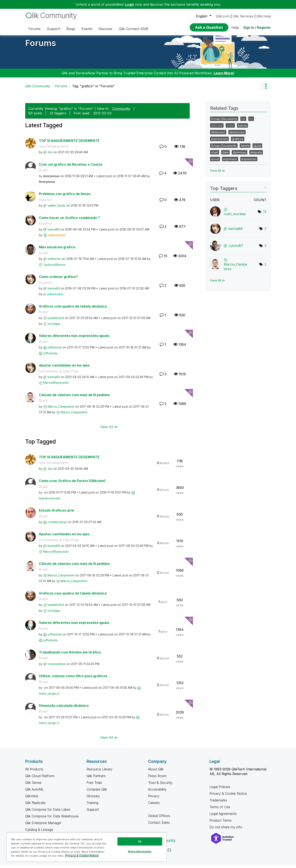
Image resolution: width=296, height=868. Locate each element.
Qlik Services (243, 16)
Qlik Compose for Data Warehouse (52, 819)
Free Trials (94, 786)
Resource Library (99, 772)
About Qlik (156, 772)
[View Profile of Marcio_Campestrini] (61, 410)
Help (235, 27)
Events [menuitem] (87, 29)
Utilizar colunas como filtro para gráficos (73, 679)
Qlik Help (264, 16)
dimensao (239, 155)
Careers (154, 806)
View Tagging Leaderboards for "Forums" (238, 190)
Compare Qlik (97, 792)
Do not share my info (226, 830)
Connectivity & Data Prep (59, 374)
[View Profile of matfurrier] (54, 262)
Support (93, 813)
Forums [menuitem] (34, 29)
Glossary (93, 799)
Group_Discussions (224, 122)
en (251, 122)
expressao (249, 162)
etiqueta (256, 155)
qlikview (217, 129)
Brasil (43, 173)
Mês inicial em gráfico (57, 250)
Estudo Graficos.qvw (57, 513)
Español (45, 203)
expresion (230, 162)
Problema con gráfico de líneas (65, 197)
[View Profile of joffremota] (55, 350)
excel (215, 162)
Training (92, 806)
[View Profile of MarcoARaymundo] (56, 386)
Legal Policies (220, 790)
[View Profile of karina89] (54, 232)
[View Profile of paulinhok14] (56, 321)
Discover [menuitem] (106, 29)
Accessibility (157, 792)
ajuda (257, 149)
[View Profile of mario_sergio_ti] (49, 697)
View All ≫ (109, 430)
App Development (53, 149)
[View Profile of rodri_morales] (235, 217)
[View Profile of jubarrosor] (55, 297)
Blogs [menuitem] (71, 29)
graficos (238, 142)
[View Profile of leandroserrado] (50, 501)
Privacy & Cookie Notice (228, 797)
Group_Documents (224, 149)
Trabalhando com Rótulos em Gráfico (70, 655)
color (230, 129)
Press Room (157, 779)
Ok (140, 841)
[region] (87, 847)
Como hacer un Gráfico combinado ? (69, 221)
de (243, 122)
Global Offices (159, 819)
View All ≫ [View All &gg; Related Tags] (218, 174)
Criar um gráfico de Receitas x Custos (71, 168)
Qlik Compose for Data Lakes (48, 813)
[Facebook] (169, 853)
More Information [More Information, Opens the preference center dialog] (140, 851)
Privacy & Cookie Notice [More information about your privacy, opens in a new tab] (82, 856)
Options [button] (266, 89)
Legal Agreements (223, 817)
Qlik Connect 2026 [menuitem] (134, 29)
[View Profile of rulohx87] (236, 249)
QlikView (32, 799)
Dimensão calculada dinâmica (64, 709)
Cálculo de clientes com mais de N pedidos (74, 398)
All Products (34, 772)
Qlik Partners (96, 779)
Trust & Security (160, 786)
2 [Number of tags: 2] (265, 267)
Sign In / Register (257, 27)
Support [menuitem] (53, 29)
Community (121, 112)
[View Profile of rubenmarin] (57, 238)
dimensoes (237, 135)
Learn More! (224, 76)
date (225, 155)
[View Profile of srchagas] (54, 327)
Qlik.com (223, 16)
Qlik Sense (33, 786)
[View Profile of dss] (50, 155)
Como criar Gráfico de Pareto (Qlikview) (72, 484)
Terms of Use (220, 810)
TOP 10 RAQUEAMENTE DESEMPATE (69, 144)
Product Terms (221, 823)
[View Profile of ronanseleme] (57, 667)
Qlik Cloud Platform (40, 779)
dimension (218, 135)
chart (215, 155)
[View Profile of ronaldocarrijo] (57, 525)
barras (242, 129)
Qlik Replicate (35, 806)
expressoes (219, 142)
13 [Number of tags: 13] (265, 215)
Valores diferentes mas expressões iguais (74, 339)
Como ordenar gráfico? (58, 280)
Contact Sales (159, 826)
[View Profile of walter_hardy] (57, 209)
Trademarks (218, 803)
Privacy (154, 799)
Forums (41, 46)
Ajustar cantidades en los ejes (64, 368)
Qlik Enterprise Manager (43, 826)
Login (130, 4)
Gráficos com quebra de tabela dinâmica (73, 309)
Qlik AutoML (34, 792)
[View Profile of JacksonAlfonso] (54, 268)
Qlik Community (38, 89)
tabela (245, 149)
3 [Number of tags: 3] (265, 232)
